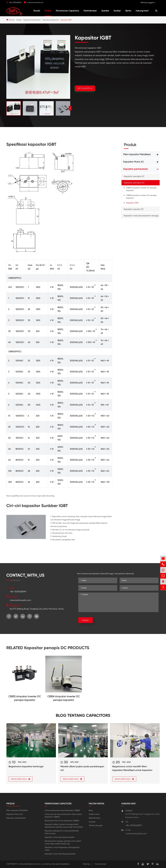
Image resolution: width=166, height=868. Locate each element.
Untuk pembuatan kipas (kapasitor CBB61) (62, 810)
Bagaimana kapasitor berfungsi (26, 766)
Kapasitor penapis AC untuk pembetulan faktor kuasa (62, 832)
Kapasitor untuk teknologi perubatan (60, 854)
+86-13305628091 (15, 2)
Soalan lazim (94, 814)
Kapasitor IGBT (66, 20)
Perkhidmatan (90, 11)
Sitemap (87, 864)
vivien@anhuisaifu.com (35, 2)
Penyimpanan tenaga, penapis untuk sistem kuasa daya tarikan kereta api (63, 842)
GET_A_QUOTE (85, 88)
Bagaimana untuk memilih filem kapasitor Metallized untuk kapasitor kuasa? (132, 768)
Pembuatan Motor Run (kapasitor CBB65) (62, 821)
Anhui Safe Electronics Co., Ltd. (32, 864)
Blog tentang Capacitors (83, 715)
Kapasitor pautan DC (134, 209)
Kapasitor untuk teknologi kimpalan (60, 837)
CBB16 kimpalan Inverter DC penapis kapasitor (141, 197)
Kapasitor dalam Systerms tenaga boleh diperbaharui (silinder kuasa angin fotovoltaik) (64, 826)
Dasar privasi (101, 864)
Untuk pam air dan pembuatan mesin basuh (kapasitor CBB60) (63, 815)
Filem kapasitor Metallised (137, 154)
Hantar (86, 620)
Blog (91, 810)
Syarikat (105, 11)
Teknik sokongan (96, 825)
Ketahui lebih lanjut (21, 779)
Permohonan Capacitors (67, 11)
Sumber (117, 11)
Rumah (37, 11)
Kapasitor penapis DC (51, 20)
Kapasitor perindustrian (32, 20)
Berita (128, 11)
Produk (48, 11)
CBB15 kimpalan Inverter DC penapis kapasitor (141, 189)
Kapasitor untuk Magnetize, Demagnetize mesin (62, 849)
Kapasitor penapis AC (134, 176)
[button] (70, 108)
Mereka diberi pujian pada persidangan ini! (82, 768)
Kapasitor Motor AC (134, 162)
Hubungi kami (142, 11)
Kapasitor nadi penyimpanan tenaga (141, 216)
